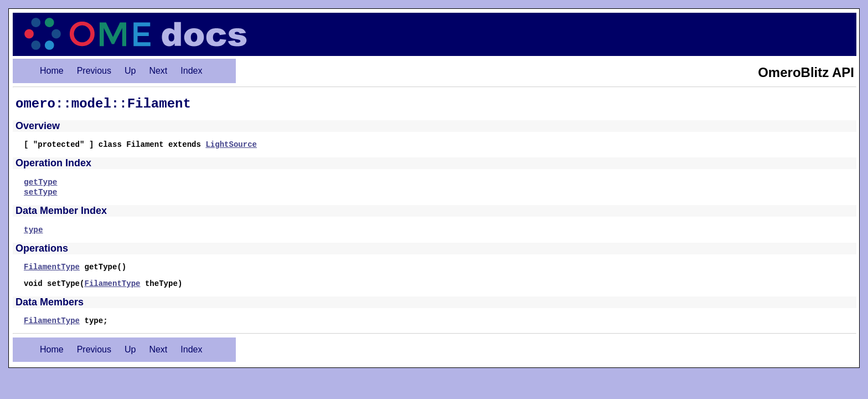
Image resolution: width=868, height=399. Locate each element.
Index (191, 71)
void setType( (54, 284)
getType (40, 182)
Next (158, 71)
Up (130, 71)
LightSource (231, 145)
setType (40, 192)
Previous (94, 71)
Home (52, 71)
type (33, 230)
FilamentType (52, 267)
